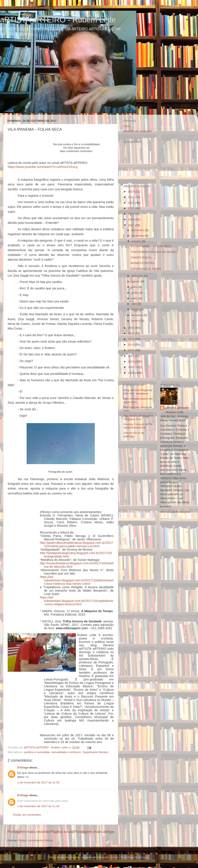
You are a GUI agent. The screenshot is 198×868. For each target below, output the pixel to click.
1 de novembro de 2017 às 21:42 (38, 782)
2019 (132, 214)
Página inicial (62, 832)
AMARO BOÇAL (141, 257)
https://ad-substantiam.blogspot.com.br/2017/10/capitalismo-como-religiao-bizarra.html (77, 601)
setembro (138, 276)
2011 (132, 356)
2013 (132, 345)
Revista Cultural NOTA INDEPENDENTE (138, 426)
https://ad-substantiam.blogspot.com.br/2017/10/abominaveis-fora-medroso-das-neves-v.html (77, 580)
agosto (136, 281)
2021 (132, 203)
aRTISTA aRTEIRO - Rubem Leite (58, 20)
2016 (132, 328)
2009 (132, 367)
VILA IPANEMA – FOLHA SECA (151, 246)
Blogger (144, 857)
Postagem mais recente (29, 832)
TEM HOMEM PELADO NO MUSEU (154, 252)
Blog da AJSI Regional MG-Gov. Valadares (138, 392)
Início (127, 126)
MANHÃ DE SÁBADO (137, 131)
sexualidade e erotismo (66, 752)
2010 (132, 361)
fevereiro (137, 315)
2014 (132, 339)
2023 (132, 191)
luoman (114, 857)
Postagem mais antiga (94, 832)
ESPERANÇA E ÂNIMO (146, 269)
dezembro (138, 230)
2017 (132, 225)
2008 (132, 373)
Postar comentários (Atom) (36, 840)
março (136, 309)
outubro (137, 241)
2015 (132, 333)
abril (134, 304)
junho (135, 293)
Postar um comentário (27, 815)
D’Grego (23, 768)
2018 (132, 219)
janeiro (136, 321)
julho (135, 287)
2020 (132, 208)
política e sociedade (37, 752)
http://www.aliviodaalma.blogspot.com (138, 417)
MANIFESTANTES (143, 263)
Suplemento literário (95, 752)
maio (135, 298)
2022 (132, 197)
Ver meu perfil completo (175, 512)
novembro (138, 236)
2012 (132, 350)
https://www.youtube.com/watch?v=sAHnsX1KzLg (43, 167)
